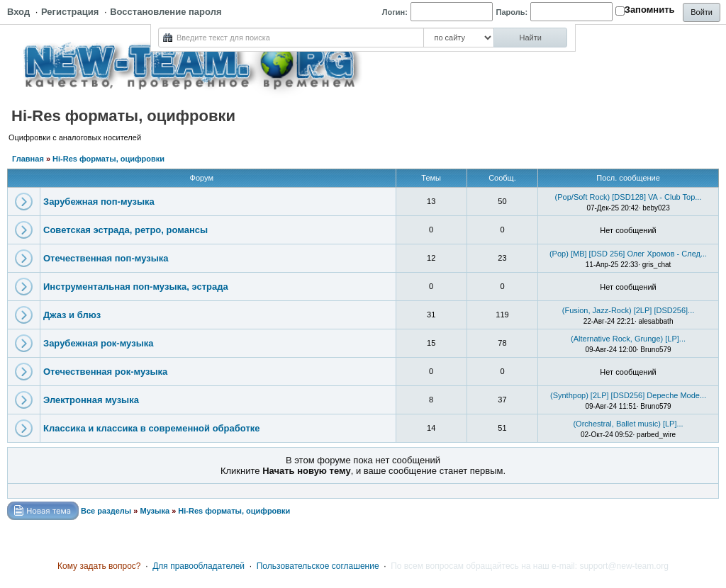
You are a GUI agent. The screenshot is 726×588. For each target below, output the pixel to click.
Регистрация (70, 12)
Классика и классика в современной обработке (152, 428)
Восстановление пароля (166, 12)
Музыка (155, 511)
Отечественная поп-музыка (106, 258)
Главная (28, 159)
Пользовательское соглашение (318, 566)
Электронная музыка (91, 400)
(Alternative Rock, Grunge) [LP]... (628, 339)
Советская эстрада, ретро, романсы (125, 230)
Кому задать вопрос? (99, 566)
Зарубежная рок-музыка (98, 343)
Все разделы (106, 511)
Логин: (395, 12)
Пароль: (512, 12)
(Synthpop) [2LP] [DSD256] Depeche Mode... (628, 395)
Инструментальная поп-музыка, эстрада (136, 287)
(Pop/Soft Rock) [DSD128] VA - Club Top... (629, 197)
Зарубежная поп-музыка (99, 202)
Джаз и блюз (72, 315)
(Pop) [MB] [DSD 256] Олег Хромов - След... (628, 254)
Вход (18, 12)
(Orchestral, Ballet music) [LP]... (628, 424)
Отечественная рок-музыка (105, 372)
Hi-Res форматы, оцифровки (108, 159)
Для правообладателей (199, 566)
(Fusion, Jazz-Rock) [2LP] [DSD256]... (628, 310)
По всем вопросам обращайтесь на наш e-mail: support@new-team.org (530, 566)
